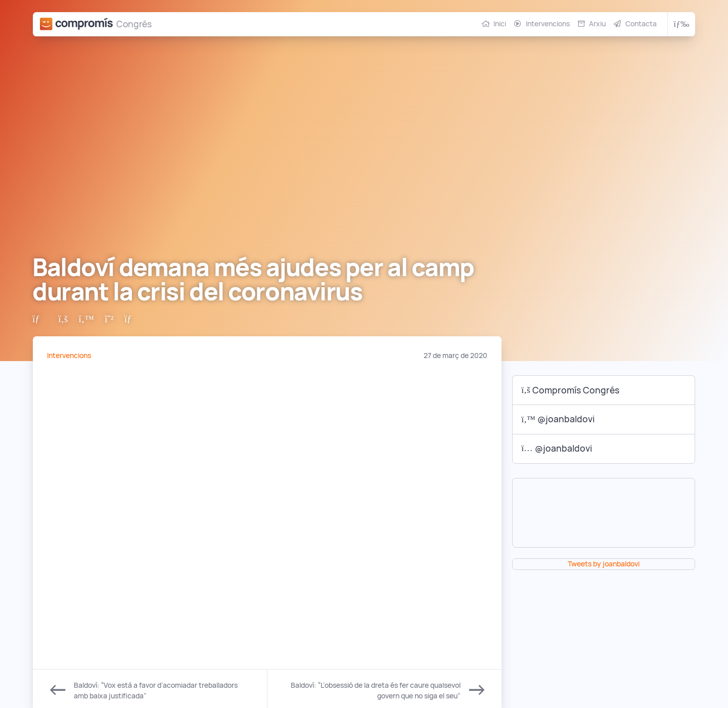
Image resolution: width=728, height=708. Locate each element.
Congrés (134, 24)
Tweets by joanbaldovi (604, 564)
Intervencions (548, 24)
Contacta (641, 24)
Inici (500, 24)
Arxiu (597, 24)
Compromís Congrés (570, 390)
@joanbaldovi (558, 419)
